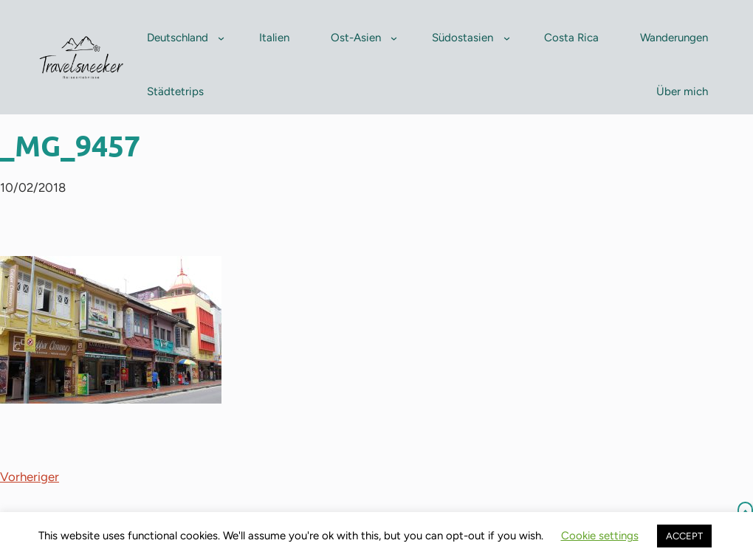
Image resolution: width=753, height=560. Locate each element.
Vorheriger (30, 477)
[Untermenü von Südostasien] (507, 38)
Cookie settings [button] (600, 536)
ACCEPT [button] (684, 536)
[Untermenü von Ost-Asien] (394, 38)
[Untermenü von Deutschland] (221, 38)
